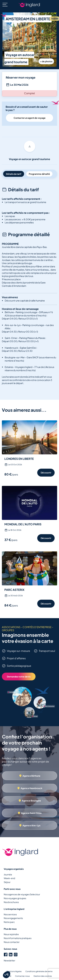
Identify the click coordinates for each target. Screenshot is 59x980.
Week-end (9, 878)
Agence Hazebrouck (31, 788)
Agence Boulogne (31, 801)
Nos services (10, 914)
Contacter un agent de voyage (30, 118)
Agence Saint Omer (31, 813)
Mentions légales (14, 971)
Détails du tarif (14, 174)
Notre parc (9, 922)
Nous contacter (12, 942)
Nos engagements (13, 918)
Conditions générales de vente (39, 971)
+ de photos (46, 61)
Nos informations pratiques (18, 938)
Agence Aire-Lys (31, 825)
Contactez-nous (22, 976)
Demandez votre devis (19, 677)
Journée (8, 874)
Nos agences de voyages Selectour (22, 894)
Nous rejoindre (11, 934)
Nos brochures (11, 902)
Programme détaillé (39, 174)
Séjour (7, 882)
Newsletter (9, 960)
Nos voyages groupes (15, 898)
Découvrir (46, 473)
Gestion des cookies (43, 976)
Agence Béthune (31, 776)
